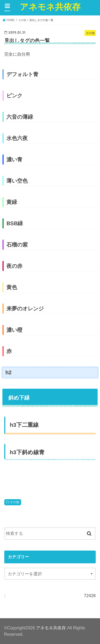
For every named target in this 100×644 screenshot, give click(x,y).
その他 (14, 502)
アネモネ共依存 (50, 7)
